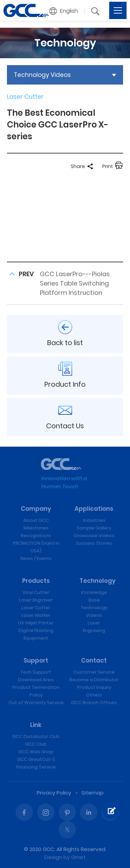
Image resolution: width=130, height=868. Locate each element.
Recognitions (36, 536)
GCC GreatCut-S (36, 759)
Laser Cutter (36, 608)
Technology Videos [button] (42, 75)
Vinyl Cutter (36, 592)
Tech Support (36, 672)
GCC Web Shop (36, 752)
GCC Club (36, 744)
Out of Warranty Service (36, 703)
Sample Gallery (94, 528)
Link (36, 725)
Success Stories (94, 543)
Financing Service (36, 767)
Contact (94, 660)
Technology (97, 581)
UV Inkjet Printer (36, 623)
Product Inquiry (94, 687)
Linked (89, 812)
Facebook (24, 812)
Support (36, 660)
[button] (64, 11)
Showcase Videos (94, 536)
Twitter (67, 830)
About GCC (36, 520)
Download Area (36, 680)
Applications (94, 509)
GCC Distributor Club (36, 737)
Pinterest (67, 812)
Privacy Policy (54, 793)
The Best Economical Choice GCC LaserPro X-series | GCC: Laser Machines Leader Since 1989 (26, 10)
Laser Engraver (36, 600)
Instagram (46, 812)
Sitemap (93, 793)
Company (36, 509)
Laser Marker (36, 615)
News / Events (36, 558)
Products (36, 581)
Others (94, 695)
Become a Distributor (94, 680)
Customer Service (94, 672)
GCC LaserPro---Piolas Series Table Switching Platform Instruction (75, 283)
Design (53, 857)
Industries (94, 520)
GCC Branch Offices (94, 703)
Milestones (36, 528)
